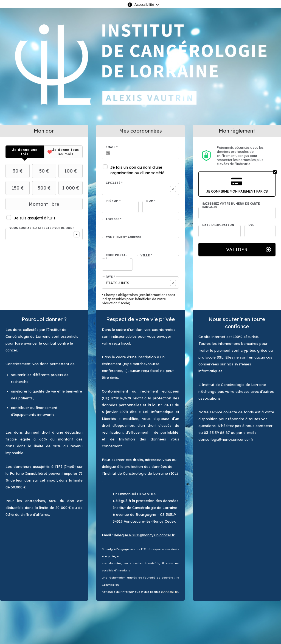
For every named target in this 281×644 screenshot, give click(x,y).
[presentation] (25, 152)
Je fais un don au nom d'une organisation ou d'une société (137, 170)
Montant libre (33, 204)
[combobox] (44, 234)
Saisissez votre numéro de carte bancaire (231, 205)
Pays (110, 277)
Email (112, 147)
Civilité (114, 183)
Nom (151, 201)
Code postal (116, 257)
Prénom (113, 201)
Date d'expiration (218, 225)
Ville (146, 256)
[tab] (25, 152)
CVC (251, 225)
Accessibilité (144, 5)
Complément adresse (124, 237)
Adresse (113, 219)
